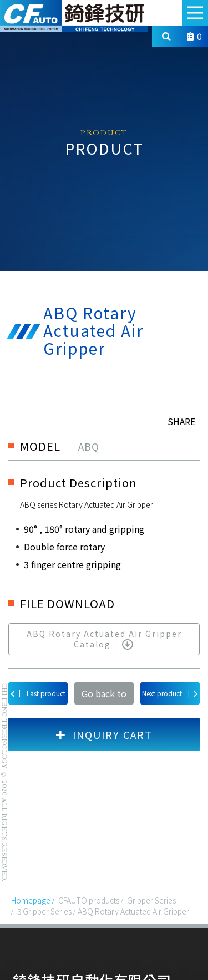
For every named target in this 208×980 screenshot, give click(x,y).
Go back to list (104, 696)
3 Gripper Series (44, 911)
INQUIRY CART (104, 734)
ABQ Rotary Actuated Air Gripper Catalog (104, 639)
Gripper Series (151, 900)
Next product (170, 693)
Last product (38, 693)
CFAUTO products (89, 900)
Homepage (31, 900)
